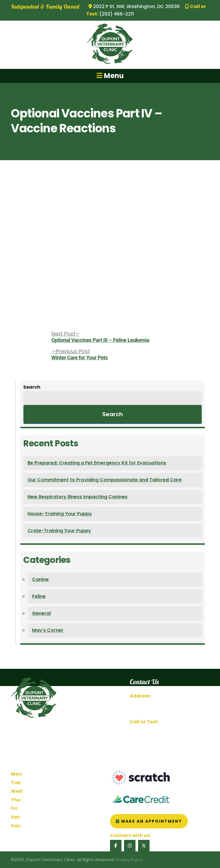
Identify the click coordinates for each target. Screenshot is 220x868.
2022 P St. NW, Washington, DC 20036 (134, 6)
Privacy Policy (129, 860)
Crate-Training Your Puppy (59, 531)
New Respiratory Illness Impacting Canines (77, 497)
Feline (39, 596)
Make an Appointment (149, 821)
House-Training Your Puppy (60, 514)
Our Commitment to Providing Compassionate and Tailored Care (105, 480)
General (41, 613)
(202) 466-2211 (176, 722)
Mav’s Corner (48, 630)
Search (32, 387)
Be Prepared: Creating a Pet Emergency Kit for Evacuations (97, 463)
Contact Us (143, 739)
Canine (40, 579)
